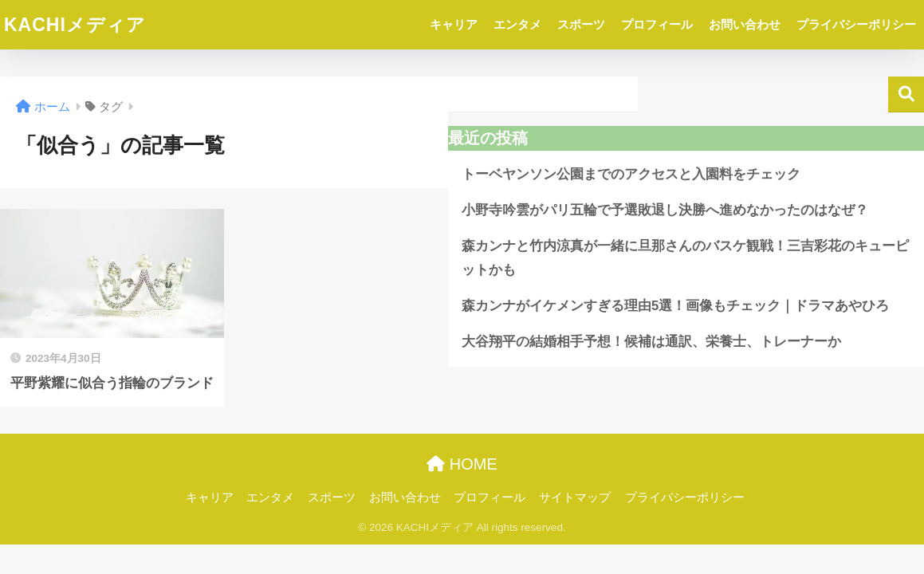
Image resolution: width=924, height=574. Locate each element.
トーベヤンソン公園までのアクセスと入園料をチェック (631, 174)
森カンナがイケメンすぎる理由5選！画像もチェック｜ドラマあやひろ (675, 306)
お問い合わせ (745, 24)
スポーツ (581, 24)
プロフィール (657, 24)
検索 (906, 94)
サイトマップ (575, 497)
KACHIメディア (75, 25)
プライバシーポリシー (856, 24)
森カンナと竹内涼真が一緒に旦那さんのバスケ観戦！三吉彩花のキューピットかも (685, 258)
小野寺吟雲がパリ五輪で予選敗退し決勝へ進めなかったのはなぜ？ (665, 210)
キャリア (454, 24)
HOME (462, 464)
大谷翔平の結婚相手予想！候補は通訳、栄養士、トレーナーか (651, 342)
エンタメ (517, 24)
